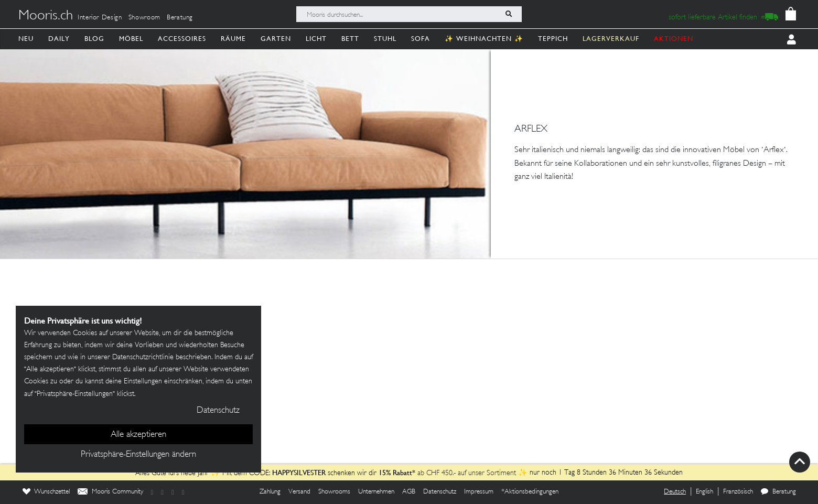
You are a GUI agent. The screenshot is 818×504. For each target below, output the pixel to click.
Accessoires (182, 39)
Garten (276, 39)
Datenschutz (440, 492)
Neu (26, 39)
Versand (299, 492)
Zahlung (270, 492)
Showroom (144, 18)
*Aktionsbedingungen (530, 492)
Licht (316, 39)
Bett (350, 39)
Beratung (180, 18)
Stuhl (385, 39)
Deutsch (675, 492)
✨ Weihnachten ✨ (484, 39)
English (704, 492)
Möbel (131, 39)
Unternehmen (376, 492)
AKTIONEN (674, 39)
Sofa (421, 39)
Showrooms (334, 492)
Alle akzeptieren (138, 435)
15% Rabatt (395, 473)
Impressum (479, 492)
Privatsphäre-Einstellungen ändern (138, 455)
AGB (409, 492)
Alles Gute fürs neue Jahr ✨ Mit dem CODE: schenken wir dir (257, 473)
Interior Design (100, 18)
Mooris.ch (46, 16)
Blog (94, 39)
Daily (59, 39)
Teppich (553, 39)
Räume (233, 39)
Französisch (738, 492)
